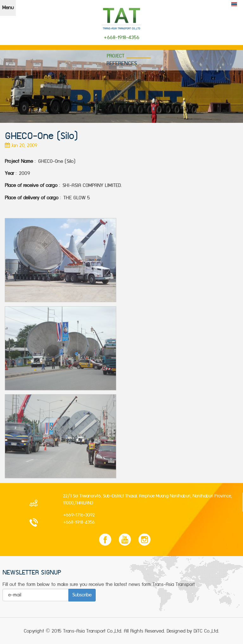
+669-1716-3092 (79, 515)
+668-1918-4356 (79, 522)
